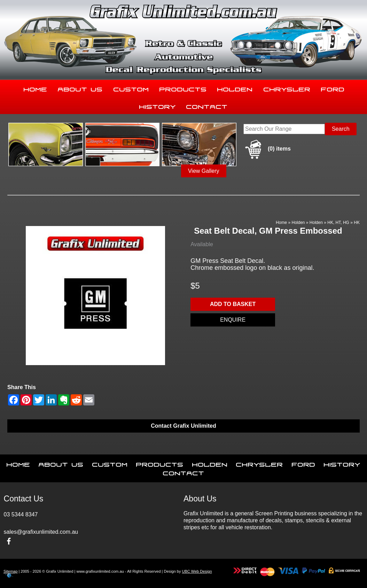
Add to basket (233, 304)
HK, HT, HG (338, 223)
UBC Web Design (197, 571)
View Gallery (204, 171)
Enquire (233, 320)
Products (183, 88)
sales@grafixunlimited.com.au (41, 532)
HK (357, 223)
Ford (333, 88)
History (158, 105)
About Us (80, 88)
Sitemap (10, 571)
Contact (207, 105)
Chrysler (287, 88)
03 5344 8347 (21, 514)
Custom (131, 88)
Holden (235, 88)
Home (36, 88)
